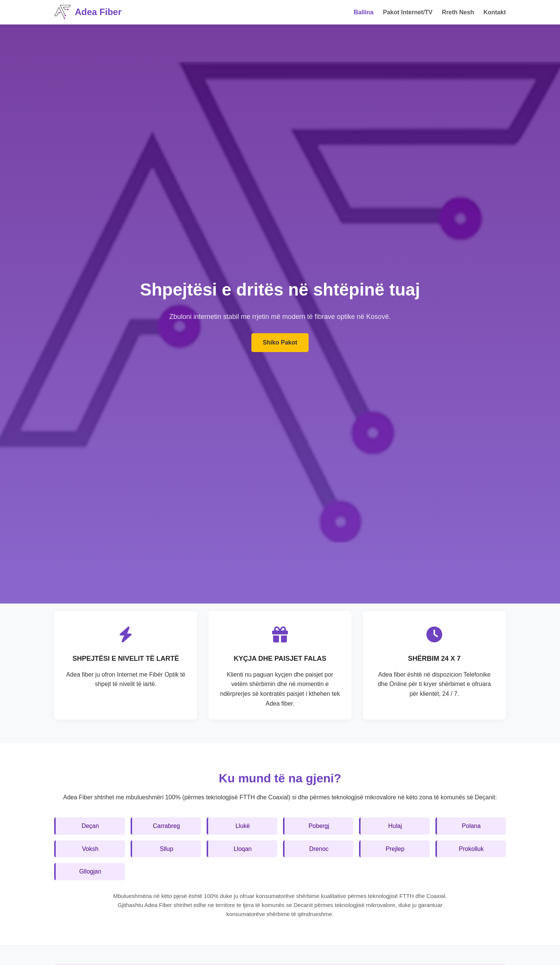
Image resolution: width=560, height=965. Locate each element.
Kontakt (495, 12)
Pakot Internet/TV (408, 12)
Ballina (364, 12)
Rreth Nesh (458, 12)
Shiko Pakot (280, 342)
